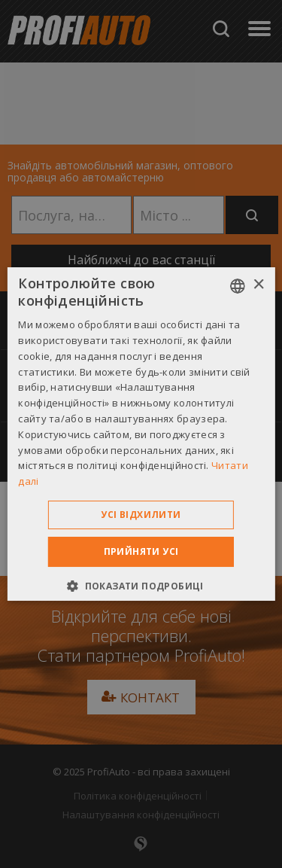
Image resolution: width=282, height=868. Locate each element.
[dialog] (141, 434)
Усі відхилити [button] (141, 515)
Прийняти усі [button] (141, 551)
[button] (141, 586)
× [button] (258, 285)
